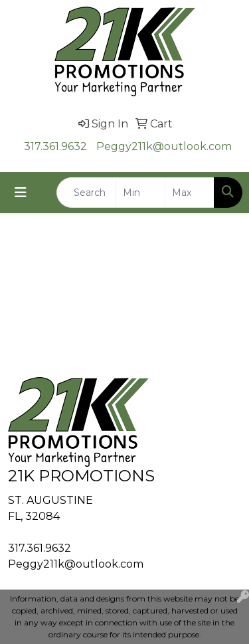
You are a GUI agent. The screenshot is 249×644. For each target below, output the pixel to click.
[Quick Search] (86, 193)
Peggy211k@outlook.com (164, 146)
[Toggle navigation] (21, 193)
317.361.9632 (55, 146)
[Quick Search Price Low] (140, 193)
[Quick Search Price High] (190, 193)
